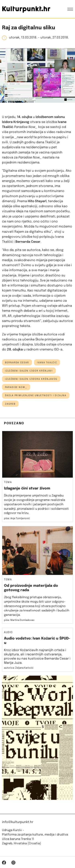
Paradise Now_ (16, 387)
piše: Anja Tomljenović (17, 519)
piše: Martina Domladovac (19, 620)
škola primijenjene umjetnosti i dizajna (36, 396)
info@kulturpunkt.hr (18, 822)
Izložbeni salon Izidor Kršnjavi (29, 371)
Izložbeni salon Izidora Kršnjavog (31, 379)
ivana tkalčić (47, 363)
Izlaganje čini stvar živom (27, 488)
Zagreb (10, 404)
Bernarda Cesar (17, 363)
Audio (8, 632)
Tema (8, 482)
